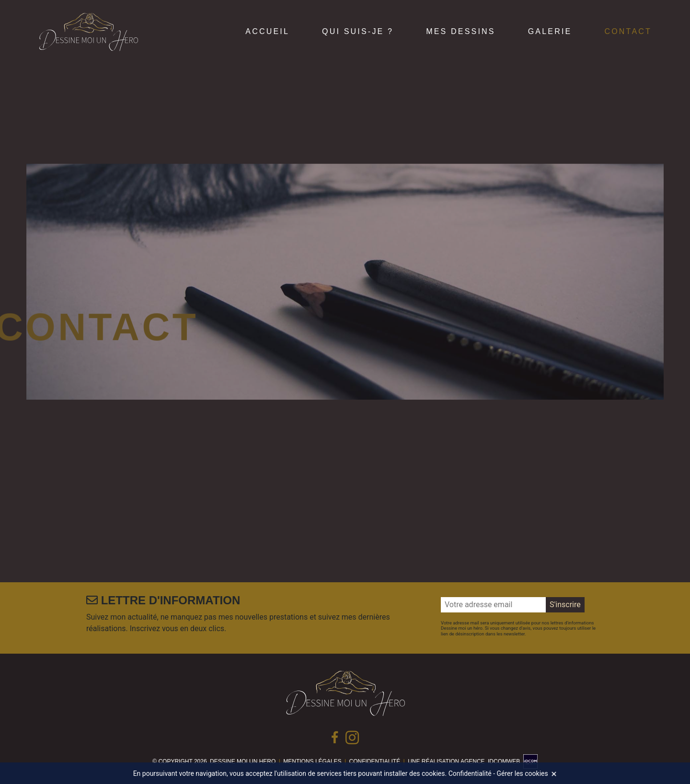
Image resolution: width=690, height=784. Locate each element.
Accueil (267, 31)
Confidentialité (375, 761)
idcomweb (504, 761)
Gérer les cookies (523, 773)
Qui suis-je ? (358, 31)
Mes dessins (461, 31)
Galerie (550, 31)
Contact (628, 31)
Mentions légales (312, 761)
